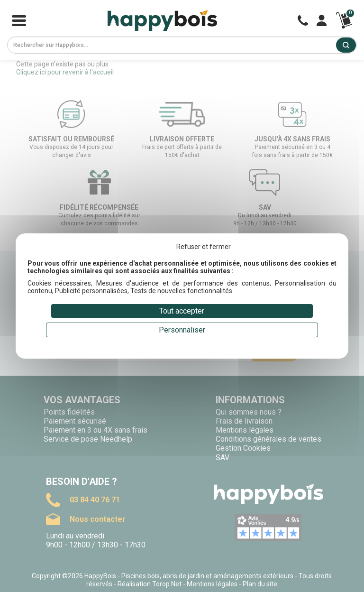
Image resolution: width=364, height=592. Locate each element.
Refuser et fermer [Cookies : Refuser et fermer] (204, 247)
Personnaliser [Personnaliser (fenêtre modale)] (182, 330)
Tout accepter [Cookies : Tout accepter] (182, 311)
